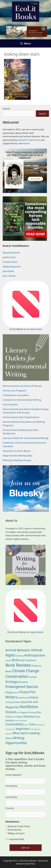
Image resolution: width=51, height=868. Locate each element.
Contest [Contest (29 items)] (33, 677)
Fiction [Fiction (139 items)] (25, 692)
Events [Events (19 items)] (16, 693)
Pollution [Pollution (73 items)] (29, 716)
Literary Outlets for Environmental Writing (26, 438)
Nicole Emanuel (11, 253)
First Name (11, 786)
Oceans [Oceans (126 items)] (11, 712)
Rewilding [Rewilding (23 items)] (10, 720)
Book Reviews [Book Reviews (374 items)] (18, 665)
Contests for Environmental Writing (22, 400)
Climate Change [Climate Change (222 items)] (26, 671)
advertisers (24, 143)
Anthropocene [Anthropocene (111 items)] (35, 655)
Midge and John (16, 833)
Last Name (11, 797)
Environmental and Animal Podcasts (22, 386)
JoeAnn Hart (9, 257)
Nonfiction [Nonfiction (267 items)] (29, 707)
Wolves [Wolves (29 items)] (9, 738)
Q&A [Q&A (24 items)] (38, 717)
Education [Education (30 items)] (23, 682)
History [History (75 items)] (34, 697)
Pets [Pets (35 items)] (39, 712)
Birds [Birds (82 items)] (15, 660)
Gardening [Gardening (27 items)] (23, 698)
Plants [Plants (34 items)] (9, 717)
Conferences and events (16, 395)
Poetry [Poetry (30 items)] (20, 717)
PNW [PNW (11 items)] (14, 717)
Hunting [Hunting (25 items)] (9, 702)
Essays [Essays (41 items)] (9, 692)
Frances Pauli (10, 262)
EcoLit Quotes (10, 404)
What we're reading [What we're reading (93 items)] (26, 733)
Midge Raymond (12, 267)
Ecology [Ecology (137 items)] (11, 682)
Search (6, 108)
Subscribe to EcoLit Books (17, 451)
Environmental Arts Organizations (21, 417)
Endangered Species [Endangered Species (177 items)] (22, 687)
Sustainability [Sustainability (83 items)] (14, 724)
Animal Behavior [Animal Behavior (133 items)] (18, 650)
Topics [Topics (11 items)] (26, 725)
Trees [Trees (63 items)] (32, 724)
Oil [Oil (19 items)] (18, 712)
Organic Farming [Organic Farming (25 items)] (28, 712)
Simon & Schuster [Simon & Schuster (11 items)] (21, 721)
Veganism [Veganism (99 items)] (22, 729)
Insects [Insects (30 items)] (17, 702)
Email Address (14, 775)
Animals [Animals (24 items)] (20, 656)
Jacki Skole (8, 271)
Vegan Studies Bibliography (18, 456)
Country (10, 808)
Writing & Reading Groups (17, 460)
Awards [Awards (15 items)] (8, 660)
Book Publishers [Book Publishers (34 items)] (28, 660)
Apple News (36, 329)
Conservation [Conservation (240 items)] (17, 676)
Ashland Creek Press (29, 140)
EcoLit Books (15, 830)
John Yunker (9, 276)
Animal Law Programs (15, 391)
